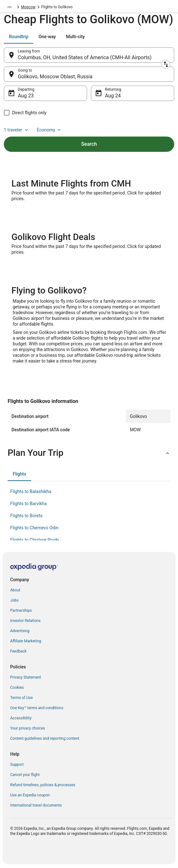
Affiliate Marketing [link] (26, 641)
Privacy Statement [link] (26, 677)
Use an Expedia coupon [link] (30, 795)
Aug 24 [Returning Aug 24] (113, 96)
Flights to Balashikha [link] (31, 491)
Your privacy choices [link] (28, 728)
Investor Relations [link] (25, 621)
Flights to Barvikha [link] (28, 504)
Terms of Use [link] (21, 698)
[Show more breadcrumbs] (10, 7)
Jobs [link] (14, 600)
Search (89, 144)
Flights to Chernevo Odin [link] (34, 528)
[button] (89, 453)
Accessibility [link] (21, 718)
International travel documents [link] (36, 805)
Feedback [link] (18, 651)
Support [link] (17, 765)
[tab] (19, 37)
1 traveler (17, 130)
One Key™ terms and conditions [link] (37, 708)
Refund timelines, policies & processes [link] (43, 785)
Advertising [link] (20, 631)
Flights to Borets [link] (26, 516)
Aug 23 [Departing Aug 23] (26, 96)
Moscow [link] (28, 7)
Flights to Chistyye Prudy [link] (34, 540)
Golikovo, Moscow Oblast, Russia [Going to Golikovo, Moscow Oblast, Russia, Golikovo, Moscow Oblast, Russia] (55, 77)
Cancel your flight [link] (25, 775)
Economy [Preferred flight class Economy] (50, 130)
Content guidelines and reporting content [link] (45, 738)
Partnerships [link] (21, 610)
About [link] (15, 590)
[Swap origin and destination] (166, 64)
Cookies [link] (17, 688)
